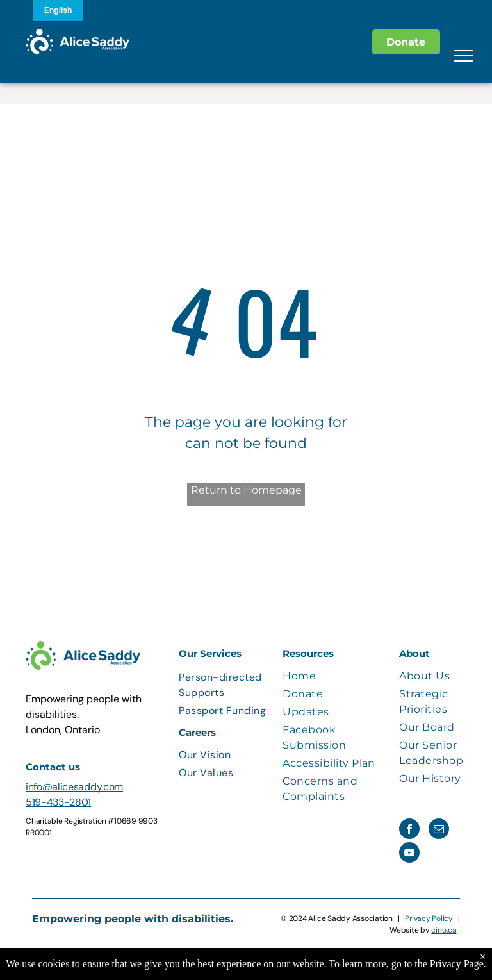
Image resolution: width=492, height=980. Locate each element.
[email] (439, 830)
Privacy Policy (429, 918)
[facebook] (409, 830)
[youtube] (409, 854)
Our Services (210, 653)
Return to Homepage (246, 490)
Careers (197, 732)
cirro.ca (444, 930)
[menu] (464, 56)
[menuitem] (227, 685)
